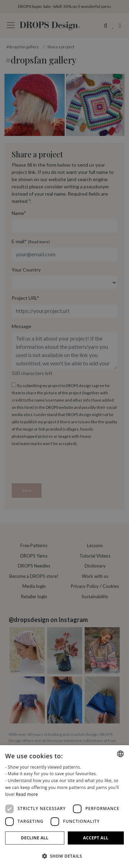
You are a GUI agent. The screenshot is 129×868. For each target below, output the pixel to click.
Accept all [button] (96, 838)
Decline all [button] (35, 838)
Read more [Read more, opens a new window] (27, 794)
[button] (64, 856)
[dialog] (64, 807)
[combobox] (120, 754)
